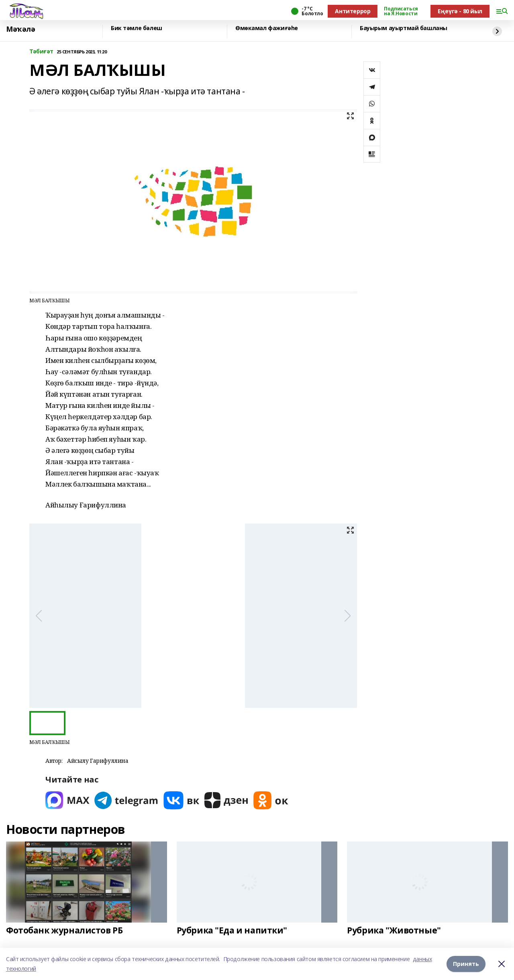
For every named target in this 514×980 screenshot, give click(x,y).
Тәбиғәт (41, 52)
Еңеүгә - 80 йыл (460, 11)
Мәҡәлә (20, 29)
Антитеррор (353, 11)
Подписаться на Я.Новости (401, 11)
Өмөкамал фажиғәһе (267, 28)
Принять (466, 964)
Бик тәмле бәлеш (137, 28)
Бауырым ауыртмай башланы (404, 28)
